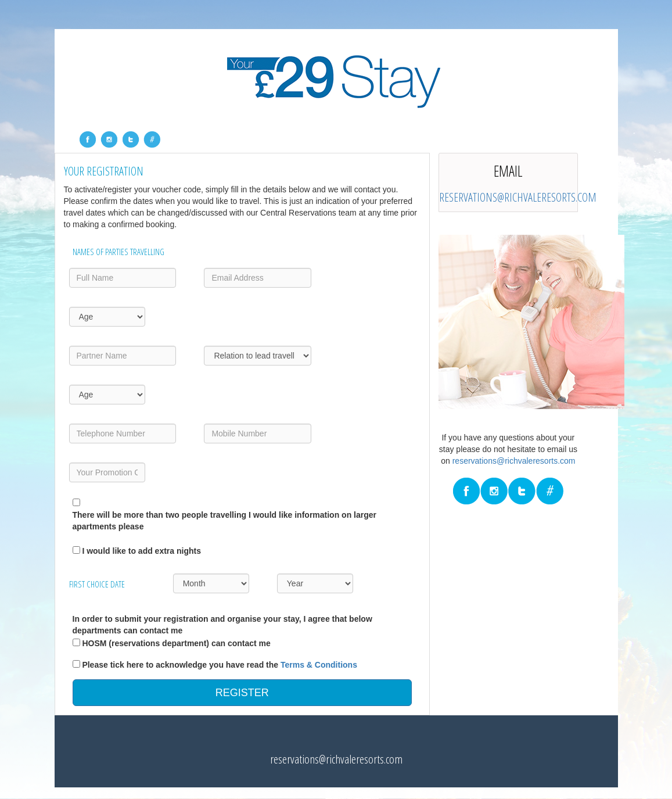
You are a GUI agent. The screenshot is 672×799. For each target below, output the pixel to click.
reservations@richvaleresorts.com (518, 197)
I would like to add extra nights (141, 551)
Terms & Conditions (319, 665)
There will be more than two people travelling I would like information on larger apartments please (225, 521)
